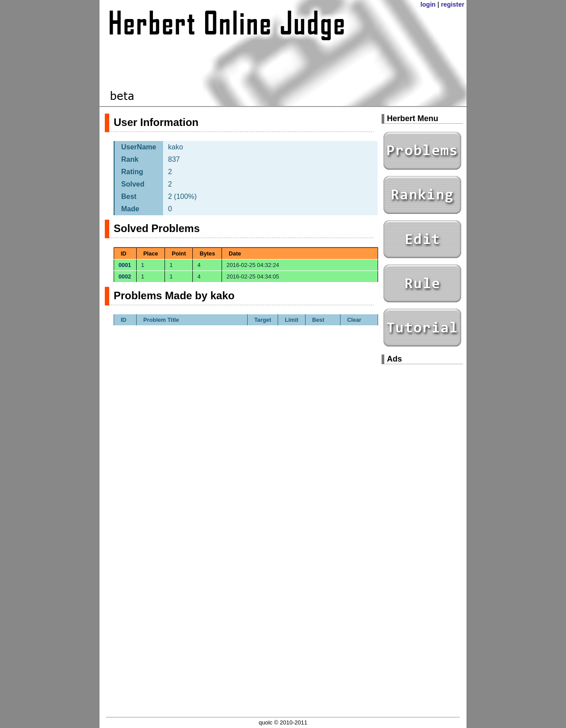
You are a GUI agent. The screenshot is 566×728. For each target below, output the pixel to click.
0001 (125, 265)
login (428, 4)
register (453, 4)
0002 (125, 276)
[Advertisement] (422, 504)
